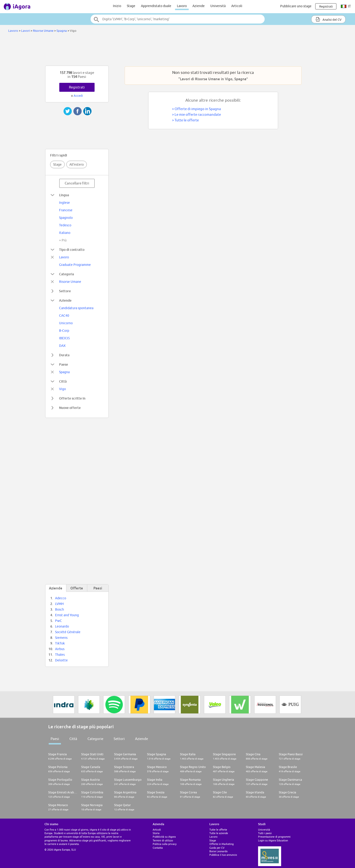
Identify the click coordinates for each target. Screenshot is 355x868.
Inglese (64, 203)
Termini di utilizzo (163, 840)
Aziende (199, 6)
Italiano (65, 233)
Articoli (237, 6)
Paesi (55, 739)
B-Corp (64, 331)
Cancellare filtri (77, 183)
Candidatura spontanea (76, 308)
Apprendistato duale (156, 6)
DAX (62, 346)
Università (218, 6)
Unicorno (66, 323)
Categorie (95, 739)
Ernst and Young (67, 615)
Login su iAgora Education (273, 840)
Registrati (77, 87)
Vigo (62, 389)
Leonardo (62, 626)
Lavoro (182, 6)
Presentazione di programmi (274, 837)
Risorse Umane (43, 31)
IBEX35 (64, 338)
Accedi (78, 96)
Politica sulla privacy (165, 844)
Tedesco (65, 225)
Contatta (158, 848)
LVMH (59, 604)
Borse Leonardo (218, 851)
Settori (119, 739)
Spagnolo (66, 218)
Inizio (117, 6)
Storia (156, 833)
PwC (58, 621)
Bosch (60, 609)
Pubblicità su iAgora (164, 837)
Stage (131, 6)
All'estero (77, 164)
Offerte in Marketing (221, 844)
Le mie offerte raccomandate (198, 114)
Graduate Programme (75, 265)
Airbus (60, 649)
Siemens (61, 638)
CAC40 (64, 316)
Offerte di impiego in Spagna (198, 109)
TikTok (60, 643)
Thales (60, 655)
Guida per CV (217, 848)
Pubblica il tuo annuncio (223, 855)
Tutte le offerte (187, 120)
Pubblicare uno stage (296, 6)
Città (73, 739)
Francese (66, 210)
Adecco (61, 598)
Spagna (62, 31)
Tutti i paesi (265, 833)
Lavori (26, 31)
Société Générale (68, 632)
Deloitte (61, 660)
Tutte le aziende (219, 833)
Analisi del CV (328, 19)
